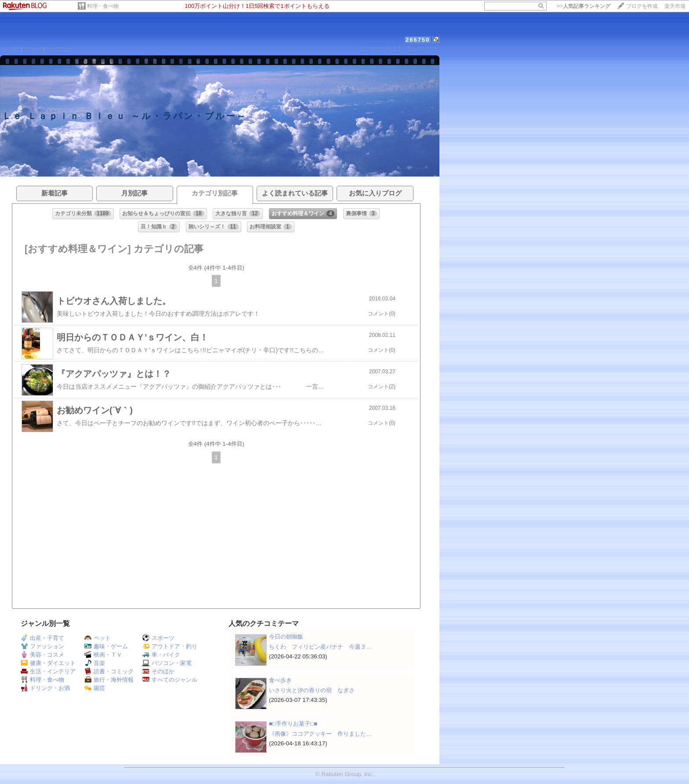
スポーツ (158, 638)
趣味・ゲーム (106, 646)
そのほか (158, 671)
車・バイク (161, 655)
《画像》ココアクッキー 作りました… (320, 734)
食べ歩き (280, 680)
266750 (418, 40)
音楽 (95, 663)
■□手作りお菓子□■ (293, 724)
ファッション (42, 646)
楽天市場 (675, 6)
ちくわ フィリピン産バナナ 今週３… (320, 647)
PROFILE (59, 49)
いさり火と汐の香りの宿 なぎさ (312, 690)
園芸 (95, 688)
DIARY (33, 49)
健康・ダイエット (48, 663)
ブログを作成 (642, 6)
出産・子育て (42, 638)
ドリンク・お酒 (45, 688)
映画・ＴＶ (103, 655)
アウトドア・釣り (170, 646)
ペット (98, 638)
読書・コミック (109, 671)
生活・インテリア (48, 671)
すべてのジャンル (170, 680)
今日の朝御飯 (286, 637)
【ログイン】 (422, 49)
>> (584, 6)
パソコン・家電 (167, 663)
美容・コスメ (42, 655)
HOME (11, 49)
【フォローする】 (381, 49)
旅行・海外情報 (109, 680)
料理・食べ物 (103, 6)
